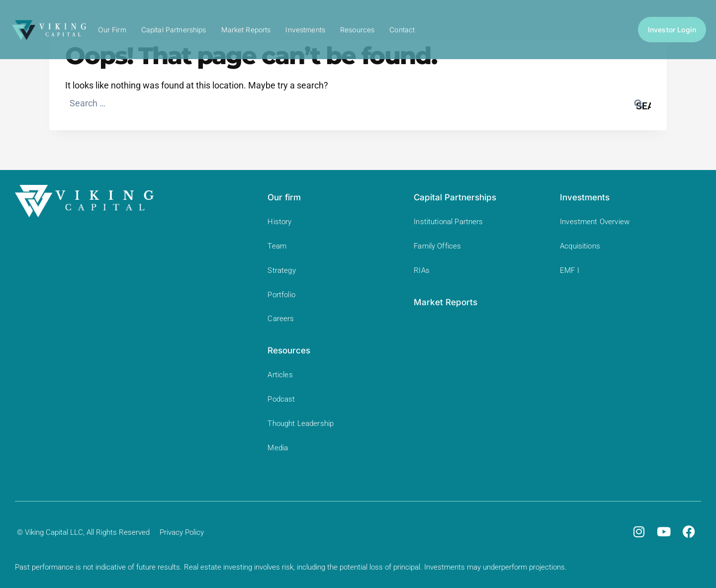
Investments (305, 30)
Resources (357, 30)
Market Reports (246, 30)
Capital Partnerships (174, 30)
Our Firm (112, 30)
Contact (402, 30)
